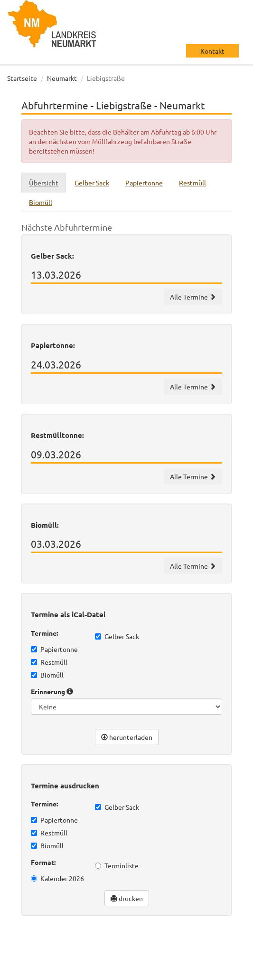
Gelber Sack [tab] (92, 183)
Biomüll (47, 675)
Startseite (22, 78)
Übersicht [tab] (44, 183)
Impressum (81, 970)
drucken (127, 898)
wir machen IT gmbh (92, 951)
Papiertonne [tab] (144, 183)
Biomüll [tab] (41, 202)
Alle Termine (193, 297)
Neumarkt (62, 78)
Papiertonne (54, 649)
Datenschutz (36, 970)
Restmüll (49, 662)
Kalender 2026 (57, 878)
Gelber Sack (117, 636)
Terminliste (117, 865)
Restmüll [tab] (192, 183)
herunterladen (127, 737)
